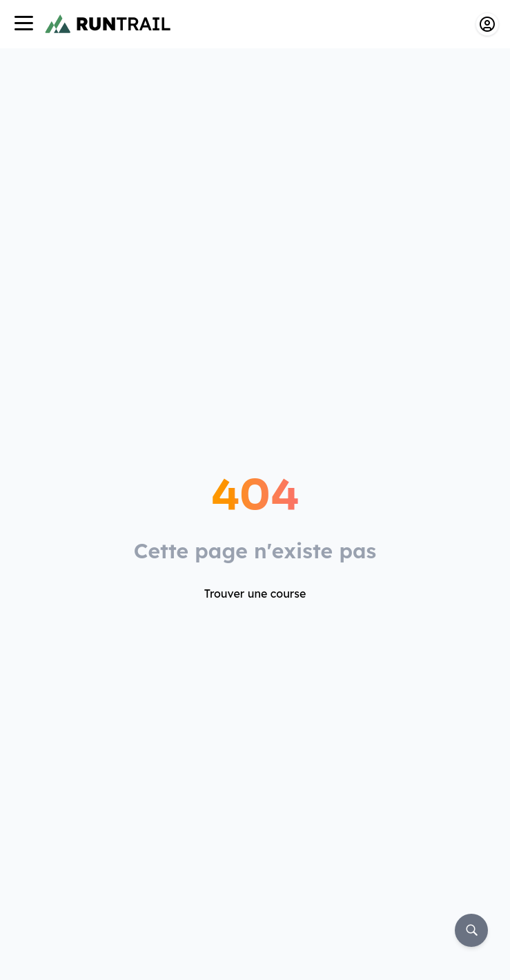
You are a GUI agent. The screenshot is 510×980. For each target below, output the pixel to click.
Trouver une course (255, 594)
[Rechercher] (471, 930)
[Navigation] (23, 24)
